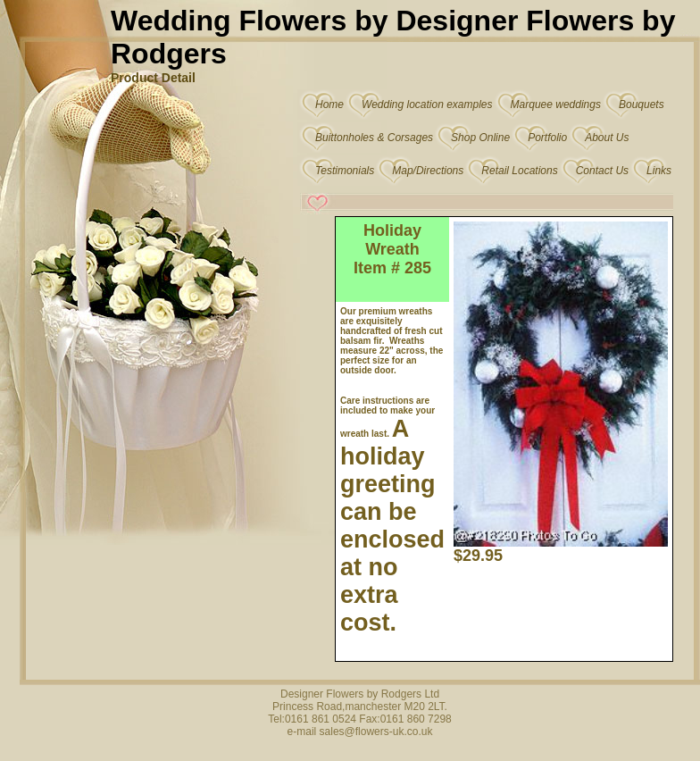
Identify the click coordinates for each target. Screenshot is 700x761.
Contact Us (602, 171)
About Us (607, 138)
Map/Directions (428, 171)
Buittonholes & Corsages (374, 138)
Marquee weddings (556, 105)
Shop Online (480, 138)
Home (329, 105)
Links (659, 171)
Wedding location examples (427, 105)
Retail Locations (519, 171)
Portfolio (547, 138)
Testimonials (345, 171)
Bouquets (642, 105)
